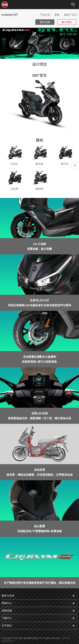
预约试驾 (45, 22)
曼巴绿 (65, 155)
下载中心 (7, 618)
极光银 (40, 155)
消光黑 (14, 180)
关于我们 (7, 626)
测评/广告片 (71, 15)
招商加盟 (7, 611)
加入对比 (67, 22)
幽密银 (40, 180)
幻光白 (14, 155)
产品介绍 (45, 15)
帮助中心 (7, 603)
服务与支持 (8, 596)
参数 (57, 15)
